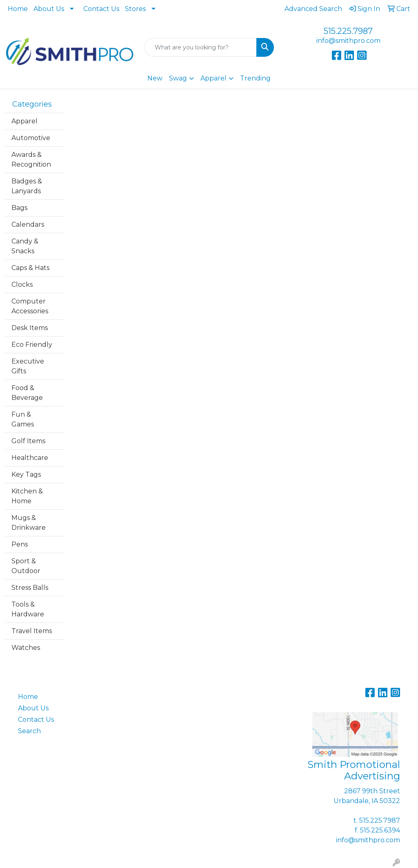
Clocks (22, 284)
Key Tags (26, 474)
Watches (26, 648)
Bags (19, 208)
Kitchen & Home (27, 496)
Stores (135, 9)
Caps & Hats (30, 268)
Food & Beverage (27, 393)
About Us (49, 9)
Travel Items (32, 631)
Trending (255, 78)
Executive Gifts (28, 366)
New (155, 78)
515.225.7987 (348, 31)
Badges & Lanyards (27, 186)
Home (18, 9)
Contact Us (101, 9)
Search (29, 731)
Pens (20, 544)
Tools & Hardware (28, 609)
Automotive (31, 138)
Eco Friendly (32, 345)
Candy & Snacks (25, 246)
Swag (178, 78)
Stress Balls (30, 588)
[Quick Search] (200, 47)
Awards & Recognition (31, 160)
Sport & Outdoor (26, 566)
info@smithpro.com (348, 41)
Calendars (28, 224)
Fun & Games (23, 419)
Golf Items (28, 441)
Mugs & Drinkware (29, 523)
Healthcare (30, 458)
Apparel (213, 78)
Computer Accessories (30, 306)
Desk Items (30, 328)
